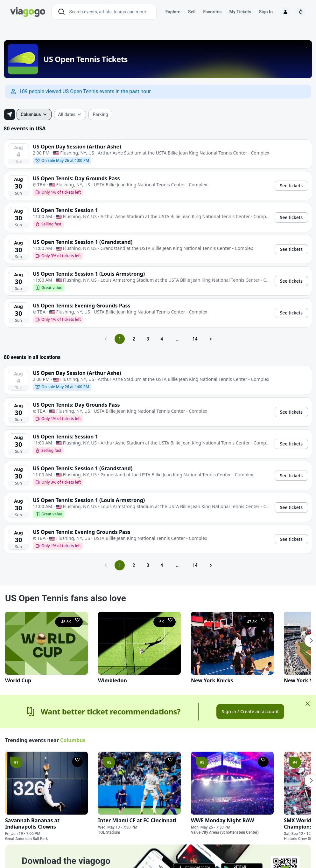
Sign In (266, 12)
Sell (192, 12)
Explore (173, 12)
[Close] (308, 703)
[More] (305, 47)
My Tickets (240, 12)
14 (195, 339)
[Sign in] (285, 12)
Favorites (212, 12)
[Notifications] (301, 12)
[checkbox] (100, 114)
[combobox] (34, 114)
